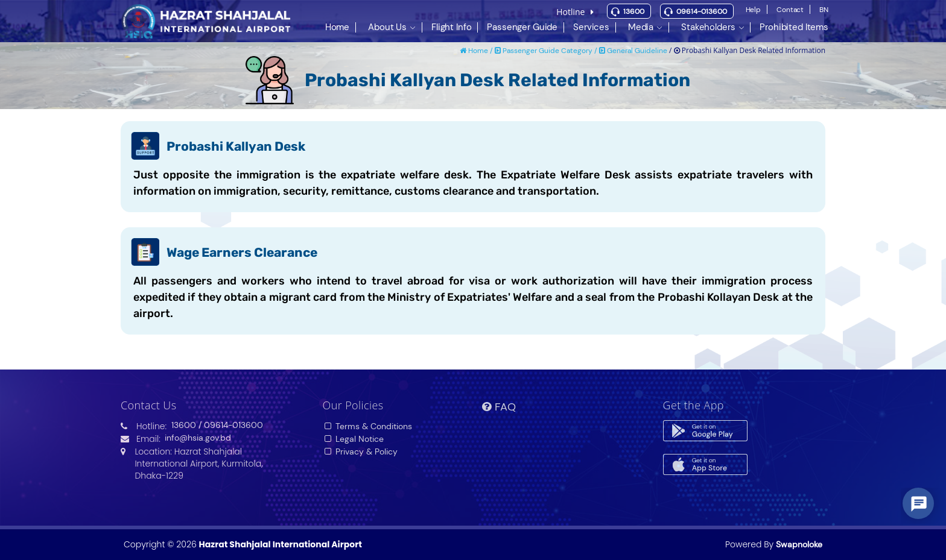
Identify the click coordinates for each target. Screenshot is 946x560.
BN (824, 10)
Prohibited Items (794, 27)
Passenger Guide (522, 27)
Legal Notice (354, 439)
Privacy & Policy (360, 451)
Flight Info (451, 27)
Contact (790, 10)
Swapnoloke (799, 544)
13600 (634, 11)
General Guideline (633, 51)
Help (754, 10)
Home (337, 27)
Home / (477, 51)
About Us (387, 27)
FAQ (499, 407)
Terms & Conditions (368, 426)
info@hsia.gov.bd (198, 438)
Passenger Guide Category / (547, 51)
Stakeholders (708, 27)
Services (591, 27)
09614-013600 (702, 11)
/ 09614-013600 (231, 425)
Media (641, 27)
